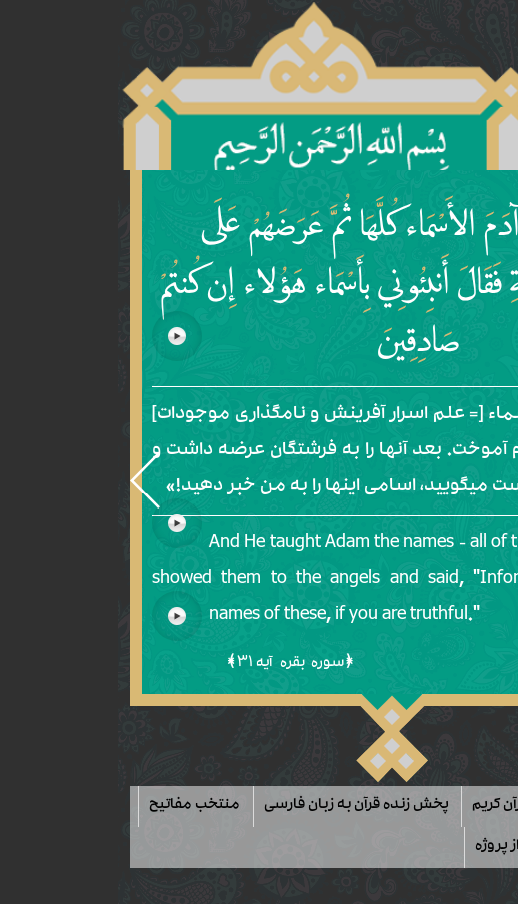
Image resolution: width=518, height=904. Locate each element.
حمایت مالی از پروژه (406, 847)
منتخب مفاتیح (64, 806)
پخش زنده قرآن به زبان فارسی (226, 806)
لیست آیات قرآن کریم (405, 806)
